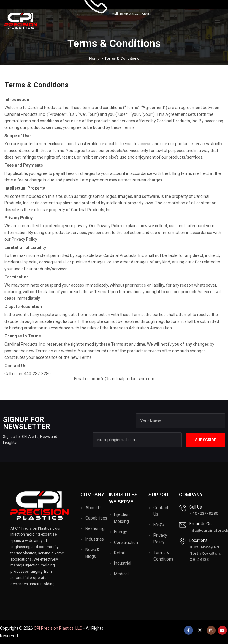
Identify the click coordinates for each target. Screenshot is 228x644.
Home (94, 58)
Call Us (196, 507)
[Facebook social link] (189, 630)
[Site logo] (21, 20)
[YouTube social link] (222, 630)
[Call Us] (183, 508)
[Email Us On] (183, 525)
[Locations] (183, 541)
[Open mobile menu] (217, 21)
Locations (198, 540)
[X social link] (200, 630)
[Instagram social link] (211, 630)
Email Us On (201, 524)
